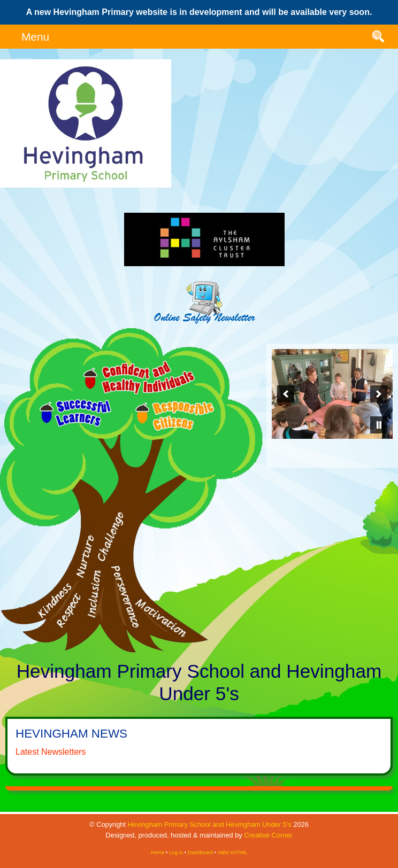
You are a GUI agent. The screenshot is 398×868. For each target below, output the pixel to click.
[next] (379, 394)
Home (158, 852)
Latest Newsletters (51, 752)
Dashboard (200, 852)
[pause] (379, 425)
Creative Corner (268, 835)
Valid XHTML (232, 852)
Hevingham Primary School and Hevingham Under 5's (210, 824)
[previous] (286, 394)
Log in (176, 852)
